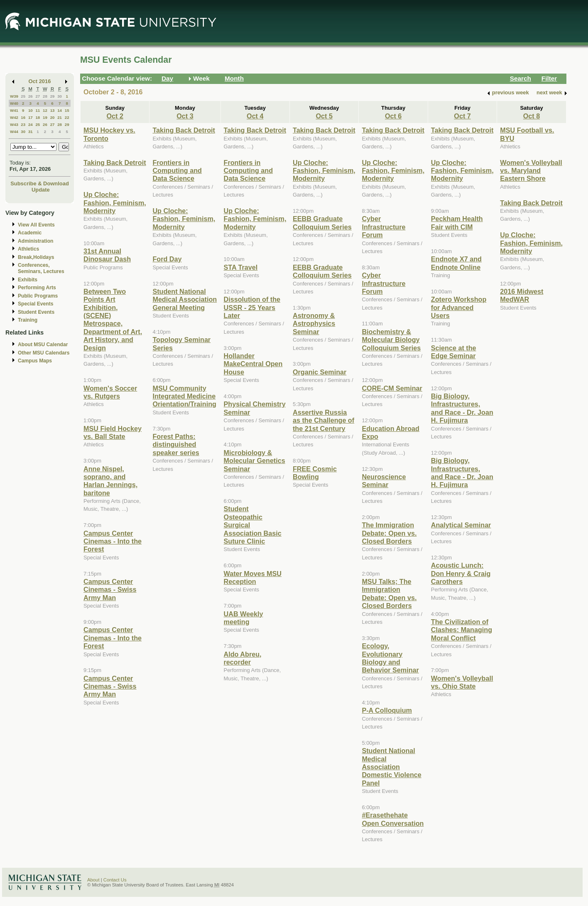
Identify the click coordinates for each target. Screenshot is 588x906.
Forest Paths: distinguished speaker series (176, 444)
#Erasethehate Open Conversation (393, 819)
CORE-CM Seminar (392, 388)
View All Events (36, 225)
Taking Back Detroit (115, 162)
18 (38, 117)
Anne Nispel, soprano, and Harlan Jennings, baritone (110, 481)
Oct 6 (393, 116)
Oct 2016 (40, 81)
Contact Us (115, 880)
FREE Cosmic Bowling (315, 473)
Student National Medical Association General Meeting (185, 299)
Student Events (36, 312)
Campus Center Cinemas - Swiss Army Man (110, 590)
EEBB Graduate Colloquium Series (322, 223)
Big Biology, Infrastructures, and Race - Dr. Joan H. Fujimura (462, 408)
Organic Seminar (320, 372)
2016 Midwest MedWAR (522, 295)
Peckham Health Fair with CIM (457, 223)
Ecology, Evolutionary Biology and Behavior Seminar (390, 658)
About (93, 880)
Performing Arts (37, 288)
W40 (14, 103)
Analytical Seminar (461, 525)
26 (31, 96)
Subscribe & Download (40, 183)
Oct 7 (462, 116)
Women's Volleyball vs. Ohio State (462, 682)
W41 (14, 110)
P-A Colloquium (387, 710)
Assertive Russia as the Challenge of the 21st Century (323, 420)
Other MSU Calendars (44, 353)
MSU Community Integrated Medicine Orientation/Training (184, 396)
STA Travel (241, 267)
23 (23, 124)
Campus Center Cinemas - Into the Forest (113, 541)
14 (60, 110)
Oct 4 (255, 116)
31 (31, 132)
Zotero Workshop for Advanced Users (459, 307)
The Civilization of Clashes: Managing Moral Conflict (462, 630)
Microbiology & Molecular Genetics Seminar (255, 461)
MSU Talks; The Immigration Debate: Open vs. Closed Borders (389, 593)
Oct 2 (115, 116)
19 (45, 117)
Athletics (28, 249)
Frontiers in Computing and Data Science (177, 171)
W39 (14, 96)
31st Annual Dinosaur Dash (107, 255)
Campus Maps (35, 361)
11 (38, 110)
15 (67, 110)
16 (23, 117)
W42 (14, 117)
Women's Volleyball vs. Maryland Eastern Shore (531, 171)
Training (28, 320)
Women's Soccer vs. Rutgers (110, 392)
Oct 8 (532, 116)
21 (60, 117)
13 (53, 110)
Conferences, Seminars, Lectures (41, 268)
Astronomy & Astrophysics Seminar (314, 324)
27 (38, 96)
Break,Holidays (36, 257)
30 (60, 96)
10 (31, 110)
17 (31, 117)
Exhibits (28, 280)
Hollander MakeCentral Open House (253, 364)
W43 (14, 124)
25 (23, 96)
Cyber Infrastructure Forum (383, 227)
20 (53, 117)
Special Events (36, 304)
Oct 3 (185, 116)
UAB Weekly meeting (244, 618)
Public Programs (38, 296)
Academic (30, 233)
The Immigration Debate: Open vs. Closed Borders (389, 533)
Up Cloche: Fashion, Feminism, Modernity (115, 203)
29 (53, 96)
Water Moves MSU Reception (253, 577)
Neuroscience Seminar (384, 481)
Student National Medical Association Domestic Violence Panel (391, 767)
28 (45, 96)
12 (45, 110)
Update (41, 190)
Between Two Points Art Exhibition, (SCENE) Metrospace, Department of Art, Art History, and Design (113, 320)
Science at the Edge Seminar (454, 352)
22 (67, 117)
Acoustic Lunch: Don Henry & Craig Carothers (461, 573)
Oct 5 (324, 116)
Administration (36, 241)
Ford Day (167, 259)
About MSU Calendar (43, 345)
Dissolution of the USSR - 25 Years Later (252, 307)
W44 (14, 132)
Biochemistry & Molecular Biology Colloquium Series (391, 340)
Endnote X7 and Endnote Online (456, 263)
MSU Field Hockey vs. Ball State (113, 432)
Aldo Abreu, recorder (243, 658)
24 (31, 124)
